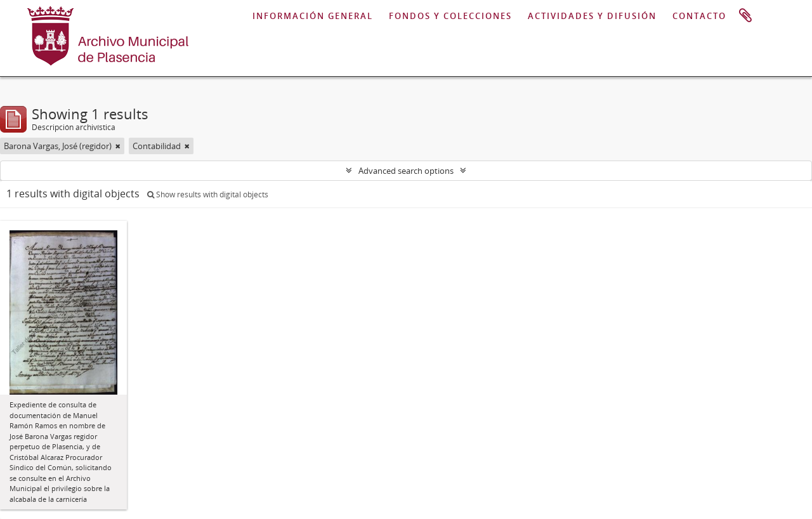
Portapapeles (745, 16)
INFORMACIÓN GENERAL (313, 16)
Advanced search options (406, 171)
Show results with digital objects (208, 194)
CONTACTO (699, 16)
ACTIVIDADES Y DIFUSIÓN (592, 16)
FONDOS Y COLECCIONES (450, 16)
